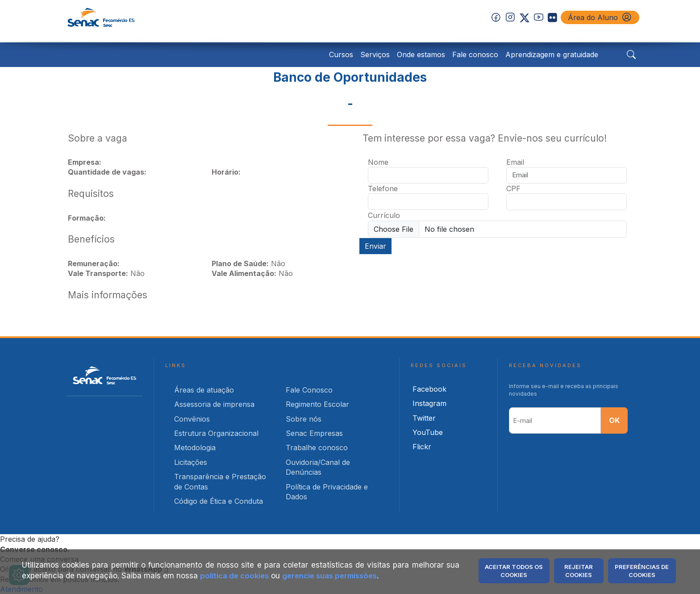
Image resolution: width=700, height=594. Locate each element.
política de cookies (235, 576)
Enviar (375, 246)
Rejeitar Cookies (579, 571)
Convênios (192, 418)
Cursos (341, 54)
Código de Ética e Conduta (219, 501)
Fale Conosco (309, 389)
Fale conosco (475, 54)
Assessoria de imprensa (214, 404)
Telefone (383, 188)
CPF (513, 188)
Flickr (422, 447)
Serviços (375, 54)
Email (515, 162)
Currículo (384, 215)
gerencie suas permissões (334, 576)
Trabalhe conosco (317, 448)
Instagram (429, 403)
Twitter (424, 418)
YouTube (428, 432)
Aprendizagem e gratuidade (552, 54)
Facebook (429, 389)
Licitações (191, 462)
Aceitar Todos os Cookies (514, 571)
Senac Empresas (314, 433)
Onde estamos (421, 54)
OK (614, 420)
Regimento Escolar (317, 404)
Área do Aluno (600, 17)
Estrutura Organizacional (216, 433)
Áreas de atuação (204, 389)
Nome (378, 162)
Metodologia (195, 448)
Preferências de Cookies (642, 571)
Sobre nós (304, 418)
